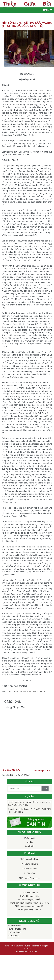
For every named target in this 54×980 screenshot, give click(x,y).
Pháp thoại (29, 838)
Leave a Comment (39, 691)
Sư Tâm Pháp (14, 932)
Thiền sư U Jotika (29, 869)
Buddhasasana (15, 926)
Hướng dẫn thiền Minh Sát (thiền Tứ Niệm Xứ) (29, 903)
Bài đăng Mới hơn (11, 770)
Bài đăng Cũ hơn (42, 771)
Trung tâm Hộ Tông (17, 929)
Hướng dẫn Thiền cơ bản (29, 910)
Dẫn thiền (29, 846)
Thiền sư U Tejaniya (29, 864)
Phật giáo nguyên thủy (23, 691)
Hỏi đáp (30, 842)
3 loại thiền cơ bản (29, 893)
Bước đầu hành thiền (29, 896)
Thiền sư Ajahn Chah (30, 859)
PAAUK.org (13, 936)
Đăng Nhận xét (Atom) (20, 775)
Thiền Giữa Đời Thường (27, 6)
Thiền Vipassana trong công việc (29, 906)
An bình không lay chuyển (29, 900)
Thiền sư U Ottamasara (29, 878)
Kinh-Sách (11, 691)
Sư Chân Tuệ (29, 873)
